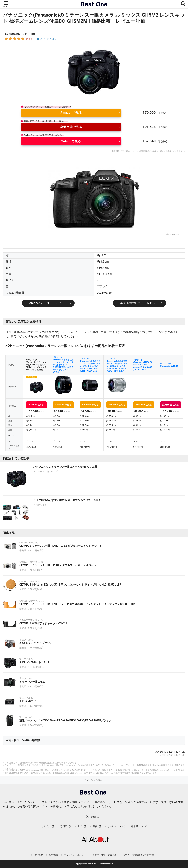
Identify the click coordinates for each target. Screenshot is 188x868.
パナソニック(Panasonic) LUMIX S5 (170, 365)
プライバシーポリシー (75, 855)
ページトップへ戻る (92, 780)
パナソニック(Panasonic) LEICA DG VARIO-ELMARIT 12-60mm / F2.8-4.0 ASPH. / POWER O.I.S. (144, 365)
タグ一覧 (82, 826)
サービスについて (116, 826)
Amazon (175, 234)
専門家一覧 (66, 826)
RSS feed (95, 817)
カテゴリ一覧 (48, 826)
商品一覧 (97, 826)
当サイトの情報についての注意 (138, 855)
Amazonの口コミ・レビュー (48, 303)
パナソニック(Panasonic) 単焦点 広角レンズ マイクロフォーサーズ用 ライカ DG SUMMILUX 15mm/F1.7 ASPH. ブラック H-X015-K (63, 365)
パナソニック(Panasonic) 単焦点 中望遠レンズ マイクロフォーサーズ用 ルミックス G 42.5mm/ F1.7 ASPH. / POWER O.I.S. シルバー (117, 365)
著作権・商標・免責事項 (104, 855)
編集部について (139, 826)
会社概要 (38, 855)
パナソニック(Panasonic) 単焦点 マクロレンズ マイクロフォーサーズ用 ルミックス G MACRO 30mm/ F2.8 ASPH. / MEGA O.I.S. (90, 365)
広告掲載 (53, 855)
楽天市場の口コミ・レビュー (140, 303)
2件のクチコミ (46, 39)
